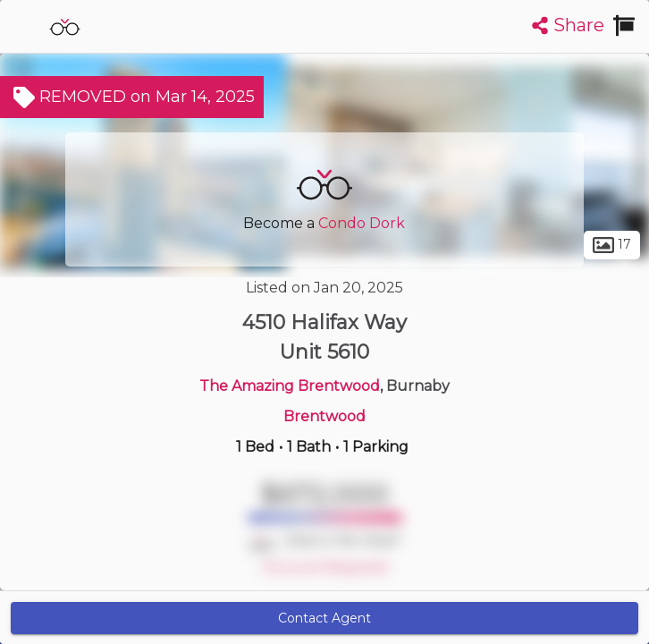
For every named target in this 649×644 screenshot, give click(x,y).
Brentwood (324, 416)
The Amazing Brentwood (290, 386)
